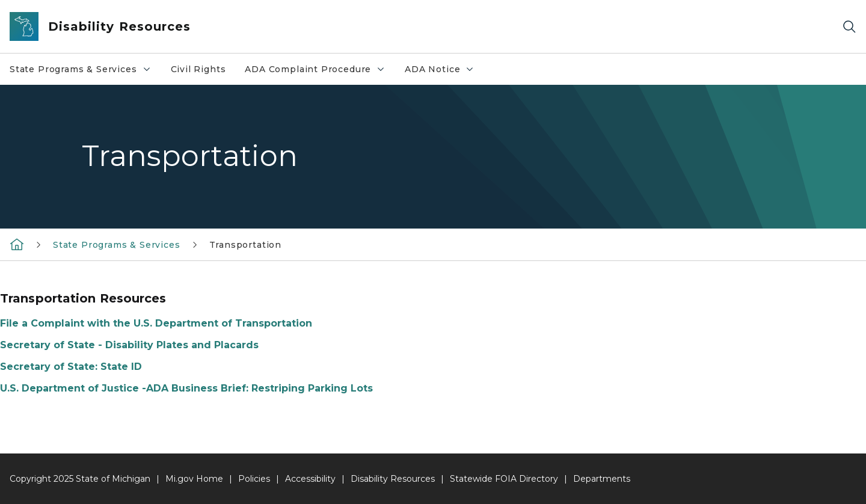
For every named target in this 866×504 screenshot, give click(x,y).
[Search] (849, 27)
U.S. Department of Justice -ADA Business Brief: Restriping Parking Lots (186, 388)
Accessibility (310, 479)
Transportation (245, 245)
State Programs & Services (81, 69)
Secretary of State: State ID (71, 367)
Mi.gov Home (194, 479)
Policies (254, 479)
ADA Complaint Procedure (315, 69)
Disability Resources (393, 479)
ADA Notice (440, 69)
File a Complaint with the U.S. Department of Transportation (156, 323)
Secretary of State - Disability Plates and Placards (129, 345)
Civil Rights (198, 69)
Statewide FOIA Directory (504, 479)
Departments (602, 479)
